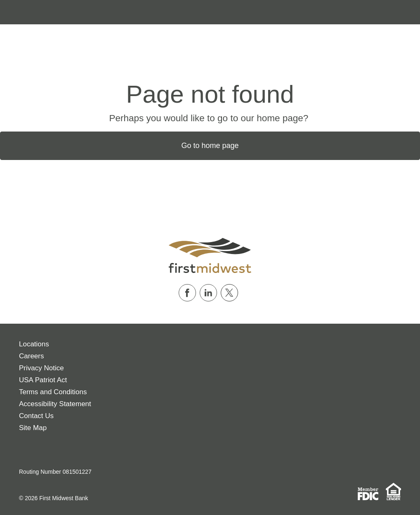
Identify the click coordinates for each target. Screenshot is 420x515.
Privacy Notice (41, 368)
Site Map (33, 428)
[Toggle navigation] (12, 12)
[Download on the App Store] (24, 451)
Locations (34, 344)
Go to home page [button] (210, 146)
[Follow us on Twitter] (231, 293)
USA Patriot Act (43, 380)
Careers (31, 356)
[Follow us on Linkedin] (210, 293)
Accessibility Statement (55, 404)
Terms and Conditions (53, 392)
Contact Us (36, 416)
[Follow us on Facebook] (189, 293)
